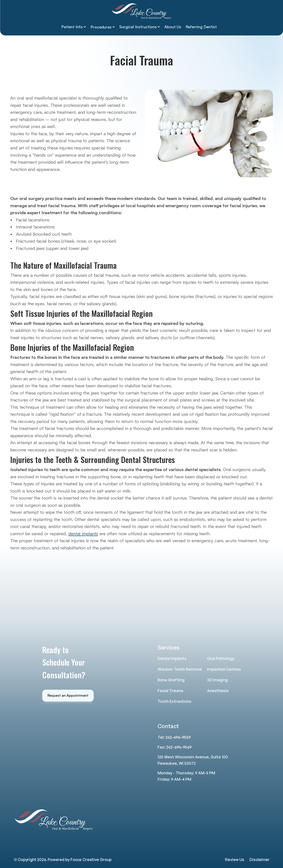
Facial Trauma (170, 691)
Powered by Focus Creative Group (80, 859)
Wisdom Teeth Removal (180, 669)
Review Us (235, 859)
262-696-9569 (179, 747)
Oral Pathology (221, 658)
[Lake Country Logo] (142, 11)
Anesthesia (218, 691)
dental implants (83, 533)
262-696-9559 (178, 737)
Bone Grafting (171, 680)
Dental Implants (172, 658)
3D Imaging (217, 680)
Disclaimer (259, 859)
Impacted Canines (224, 669)
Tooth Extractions (174, 701)
